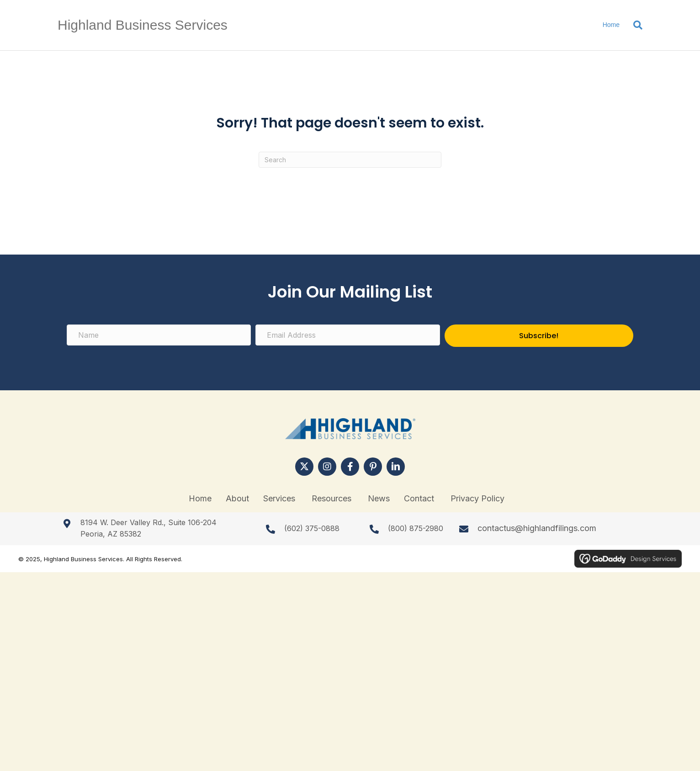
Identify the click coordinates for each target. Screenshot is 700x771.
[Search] (634, 25)
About (237, 498)
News (379, 498)
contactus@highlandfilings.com (537, 528)
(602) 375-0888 (312, 528)
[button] (304, 467)
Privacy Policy (477, 498)
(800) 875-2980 (416, 528)
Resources (333, 498)
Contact (420, 498)
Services (280, 498)
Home (611, 25)
